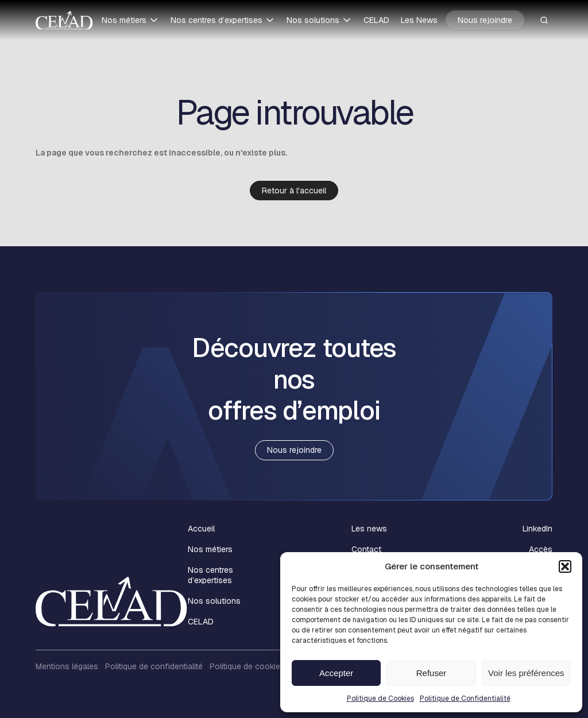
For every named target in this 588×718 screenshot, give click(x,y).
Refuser (432, 673)
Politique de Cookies (380, 698)
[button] (565, 566)
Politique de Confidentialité (465, 698)
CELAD (376, 20)
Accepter (336, 673)
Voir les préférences (526, 673)
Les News (419, 20)
